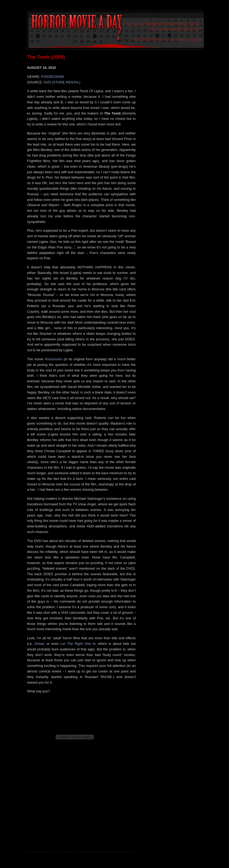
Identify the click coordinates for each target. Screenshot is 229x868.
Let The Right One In (78, 644)
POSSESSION (52, 77)
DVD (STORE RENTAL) (62, 82)
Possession (54, 359)
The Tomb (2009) (46, 57)
